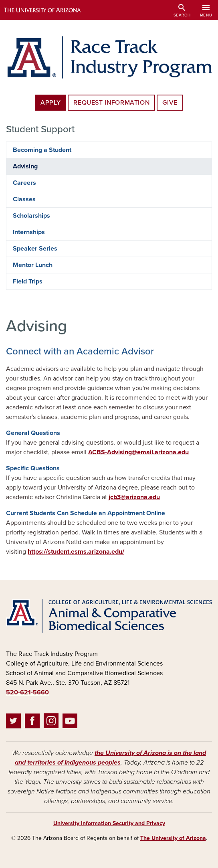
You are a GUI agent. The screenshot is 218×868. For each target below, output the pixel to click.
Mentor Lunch (33, 265)
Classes (24, 199)
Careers (24, 183)
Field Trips (28, 281)
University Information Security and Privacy (109, 823)
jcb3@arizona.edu (134, 497)
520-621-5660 (27, 692)
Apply (50, 103)
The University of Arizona (173, 838)
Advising (25, 166)
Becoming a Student (42, 150)
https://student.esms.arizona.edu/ (76, 552)
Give (170, 103)
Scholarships (31, 216)
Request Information (111, 103)
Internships (29, 232)
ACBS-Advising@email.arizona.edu (138, 452)
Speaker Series (35, 249)
